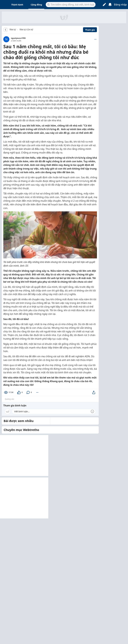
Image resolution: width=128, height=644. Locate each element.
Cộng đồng (36, 5)
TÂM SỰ (13, 30)
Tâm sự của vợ (26, 30)
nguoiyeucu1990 (18, 38)
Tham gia (90, 30)
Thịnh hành (17, 5)
